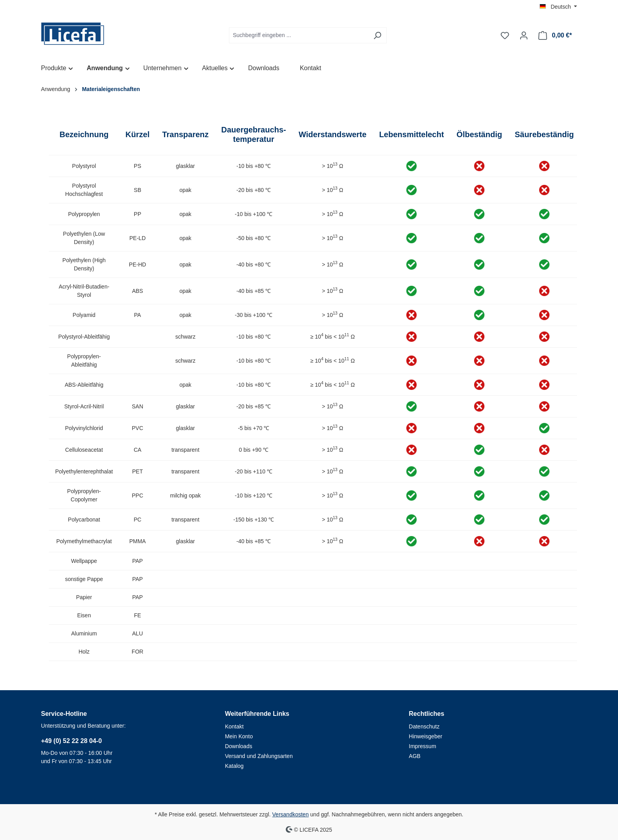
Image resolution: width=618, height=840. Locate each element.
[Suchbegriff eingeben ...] (299, 35)
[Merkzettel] (505, 35)
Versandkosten (291, 814)
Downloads (239, 746)
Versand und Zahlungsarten (259, 756)
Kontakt (234, 726)
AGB (415, 756)
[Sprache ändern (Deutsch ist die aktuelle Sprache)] (558, 7)
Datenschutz (424, 726)
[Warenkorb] (555, 35)
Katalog (234, 766)
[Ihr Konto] (524, 35)
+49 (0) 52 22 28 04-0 (71, 741)
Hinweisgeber (425, 736)
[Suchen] (377, 35)
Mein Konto (239, 736)
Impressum (422, 746)
